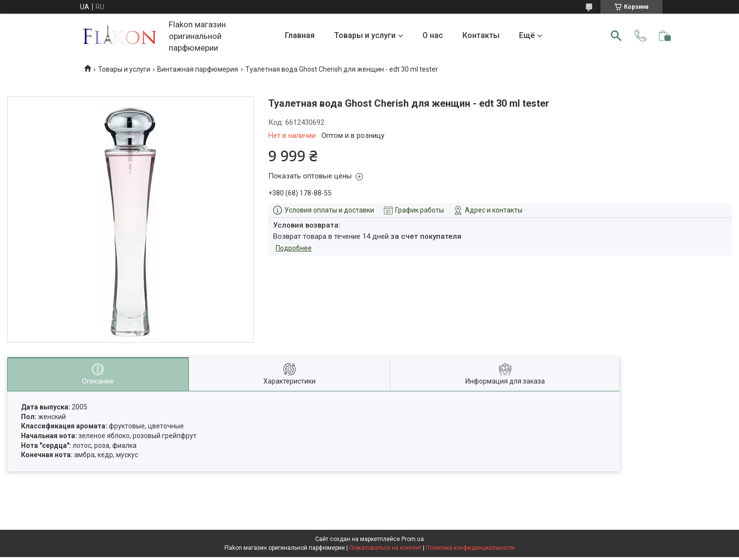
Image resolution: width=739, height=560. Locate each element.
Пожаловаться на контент (385, 548)
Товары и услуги (365, 35)
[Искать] (616, 36)
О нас (433, 35)
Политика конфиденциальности (470, 548)
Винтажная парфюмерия (198, 69)
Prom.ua (413, 539)
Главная (300, 35)
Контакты (481, 35)
